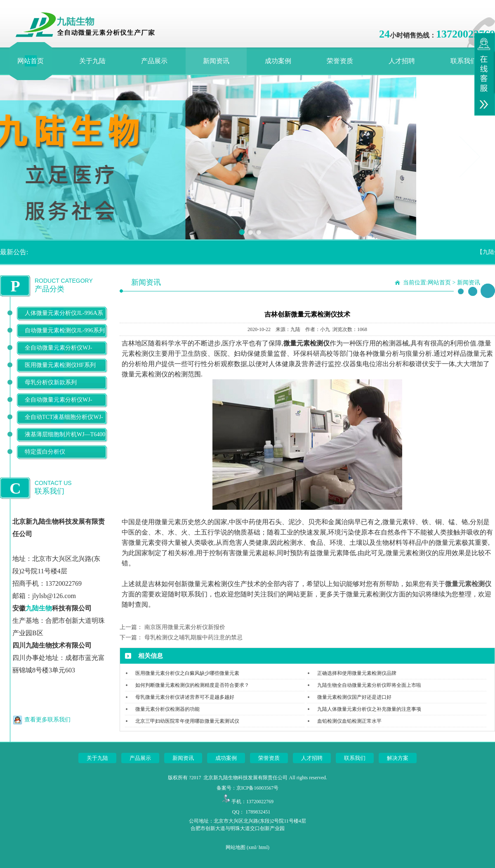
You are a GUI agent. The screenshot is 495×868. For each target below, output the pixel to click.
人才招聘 (402, 61)
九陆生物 (39, 608)
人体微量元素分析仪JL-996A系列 (64, 320)
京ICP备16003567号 (258, 788)
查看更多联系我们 (47, 720)
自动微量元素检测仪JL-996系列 (65, 330)
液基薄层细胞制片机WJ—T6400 (65, 434)
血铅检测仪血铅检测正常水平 (349, 721)
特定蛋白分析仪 (45, 452)
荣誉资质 (340, 61)
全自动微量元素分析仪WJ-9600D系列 (58, 354)
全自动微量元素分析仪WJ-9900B (58, 406)
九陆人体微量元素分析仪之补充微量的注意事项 (369, 709)
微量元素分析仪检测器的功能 (167, 709)
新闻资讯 (216, 61)
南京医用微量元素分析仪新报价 (185, 627)
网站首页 (31, 61)
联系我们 (464, 61)
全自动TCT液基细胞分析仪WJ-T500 (64, 424)
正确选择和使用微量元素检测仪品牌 (357, 673)
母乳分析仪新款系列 (51, 382)
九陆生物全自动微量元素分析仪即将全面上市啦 (369, 685)
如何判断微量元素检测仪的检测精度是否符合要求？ (192, 685)
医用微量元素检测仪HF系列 (60, 365)
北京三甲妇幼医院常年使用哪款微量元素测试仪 (187, 721)
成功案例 (278, 61)
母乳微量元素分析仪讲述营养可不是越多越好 (185, 697)
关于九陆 (92, 61)
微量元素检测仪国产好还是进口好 (354, 697)
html (263, 847)
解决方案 (398, 758)
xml (252, 847)
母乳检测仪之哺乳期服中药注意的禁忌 (193, 637)
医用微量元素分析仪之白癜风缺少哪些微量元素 (187, 673)
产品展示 (154, 61)
